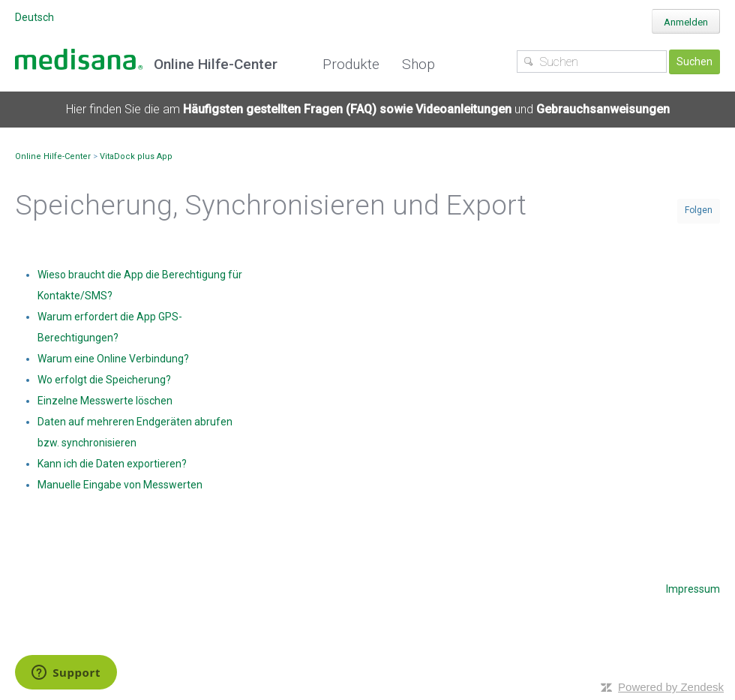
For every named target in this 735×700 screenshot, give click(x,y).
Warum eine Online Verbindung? (113, 359)
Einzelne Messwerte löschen (105, 401)
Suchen (694, 62)
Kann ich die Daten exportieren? (112, 464)
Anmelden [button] (686, 22)
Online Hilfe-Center (53, 156)
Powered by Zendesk (671, 687)
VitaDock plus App (136, 156)
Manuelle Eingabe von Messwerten (120, 485)
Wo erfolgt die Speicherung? (104, 380)
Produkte (351, 64)
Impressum (693, 589)
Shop (418, 64)
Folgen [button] (699, 210)
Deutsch (34, 17)
